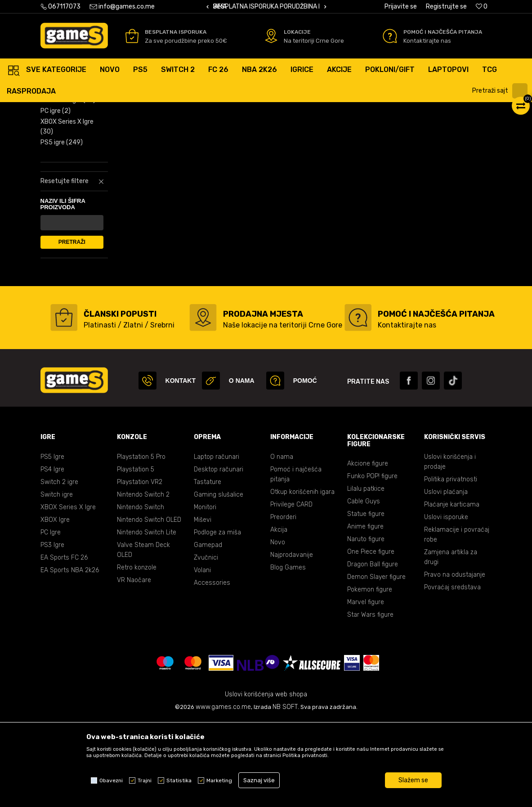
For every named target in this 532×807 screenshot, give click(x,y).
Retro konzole (137, 653)
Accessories (212, 669)
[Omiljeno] (482, 7)
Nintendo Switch (141, 593)
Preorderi (283, 603)
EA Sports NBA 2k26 (70, 656)
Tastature (208, 568)
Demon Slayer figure (376, 663)
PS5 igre (62, 228)
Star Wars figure (370, 701)
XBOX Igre (55, 606)
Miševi (203, 606)
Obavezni (111, 780)
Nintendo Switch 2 (143, 581)
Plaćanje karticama (452, 590)
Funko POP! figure (372, 562)
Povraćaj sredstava (452, 673)
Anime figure (365, 612)
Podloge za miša (217, 618)
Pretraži (72, 328)
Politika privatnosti (451, 565)
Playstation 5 (136, 555)
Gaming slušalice (219, 581)
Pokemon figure (370, 675)
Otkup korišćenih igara (302, 578)
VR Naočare (134, 666)
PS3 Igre (52, 631)
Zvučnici (206, 643)
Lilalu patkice (366, 575)
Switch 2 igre (59, 568)
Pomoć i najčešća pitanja (296, 560)
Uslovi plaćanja (446, 578)
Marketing (219, 780)
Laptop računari (217, 543)
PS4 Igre (52, 555)
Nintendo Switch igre (71, 170)
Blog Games (288, 653)
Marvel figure (366, 688)
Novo (278, 628)
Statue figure (366, 600)
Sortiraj (279, 112)
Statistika (179, 780)
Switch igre (57, 581)
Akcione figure (368, 549)
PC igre (56, 197)
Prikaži (369, 112)
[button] (501, 91)
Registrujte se (446, 7)
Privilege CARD (291, 590)
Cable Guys (364, 587)
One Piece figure (371, 638)
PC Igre (51, 618)
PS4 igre (61, 144)
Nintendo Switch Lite (147, 618)
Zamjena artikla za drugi (451, 643)
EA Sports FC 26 (64, 643)
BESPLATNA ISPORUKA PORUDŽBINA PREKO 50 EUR (286, 7)
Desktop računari (219, 555)
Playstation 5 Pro (141, 543)
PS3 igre (57, 155)
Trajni (145, 780)
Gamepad (208, 631)
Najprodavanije (292, 641)
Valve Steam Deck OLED (143, 636)
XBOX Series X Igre (67, 213)
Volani (202, 656)
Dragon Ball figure (373, 650)
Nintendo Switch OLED (149, 606)
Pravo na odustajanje (455, 661)
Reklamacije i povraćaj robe (457, 621)
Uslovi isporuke (446, 603)
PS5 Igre (52, 543)
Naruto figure (366, 625)
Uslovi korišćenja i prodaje (450, 548)
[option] (266, 7)
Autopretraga (234, 112)
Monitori (205, 593)
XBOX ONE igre (68, 186)
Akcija (279, 616)
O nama (282, 543)
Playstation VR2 (140, 568)
